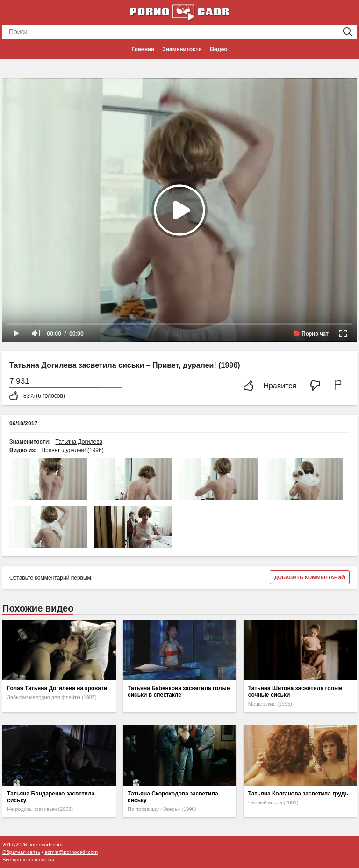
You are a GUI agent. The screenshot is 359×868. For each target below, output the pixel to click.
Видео (219, 49)
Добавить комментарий (310, 577)
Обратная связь (21, 852)
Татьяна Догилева (79, 442)
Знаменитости (182, 49)
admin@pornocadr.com (71, 852)
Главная (143, 49)
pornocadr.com (46, 845)
